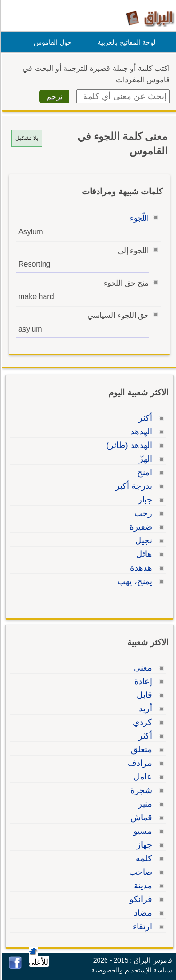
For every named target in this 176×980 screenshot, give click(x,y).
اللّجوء (138, 218)
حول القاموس (51, 42)
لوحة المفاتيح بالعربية (125, 42)
